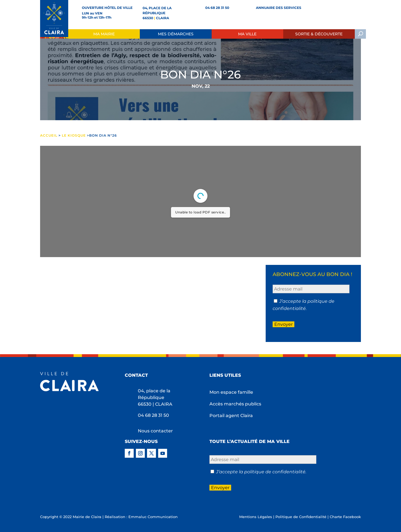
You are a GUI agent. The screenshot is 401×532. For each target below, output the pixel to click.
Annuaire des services (279, 8)
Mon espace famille (231, 393)
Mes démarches (176, 34)
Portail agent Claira (231, 416)
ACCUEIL (49, 135)
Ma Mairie (104, 34)
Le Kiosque (74, 135)
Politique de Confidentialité (301, 517)
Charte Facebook (345, 517)
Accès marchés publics (235, 404)
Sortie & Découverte (319, 34)
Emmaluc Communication (153, 517)
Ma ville (247, 34)
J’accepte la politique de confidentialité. (261, 472)
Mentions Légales (256, 517)
